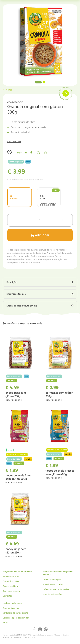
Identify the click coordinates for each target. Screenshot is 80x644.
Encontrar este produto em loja (22, 306)
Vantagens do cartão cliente (15, 613)
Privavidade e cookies (53, 584)
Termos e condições (52, 580)
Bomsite (31, 637)
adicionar (40, 235)
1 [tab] (38, 82)
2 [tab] (44, 82)
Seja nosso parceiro (12, 591)
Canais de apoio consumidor (16, 618)
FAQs (5, 623)
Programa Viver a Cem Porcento (18, 572)
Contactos (7, 596)
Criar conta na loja (11, 608)
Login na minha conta (12, 603)
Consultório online (11, 581)
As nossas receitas (11, 576)
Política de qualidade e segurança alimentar (58, 573)
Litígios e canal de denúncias (56, 589)
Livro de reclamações (52, 594)
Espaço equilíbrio (11, 586)
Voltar (7, 90)
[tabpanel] (40, 42)
